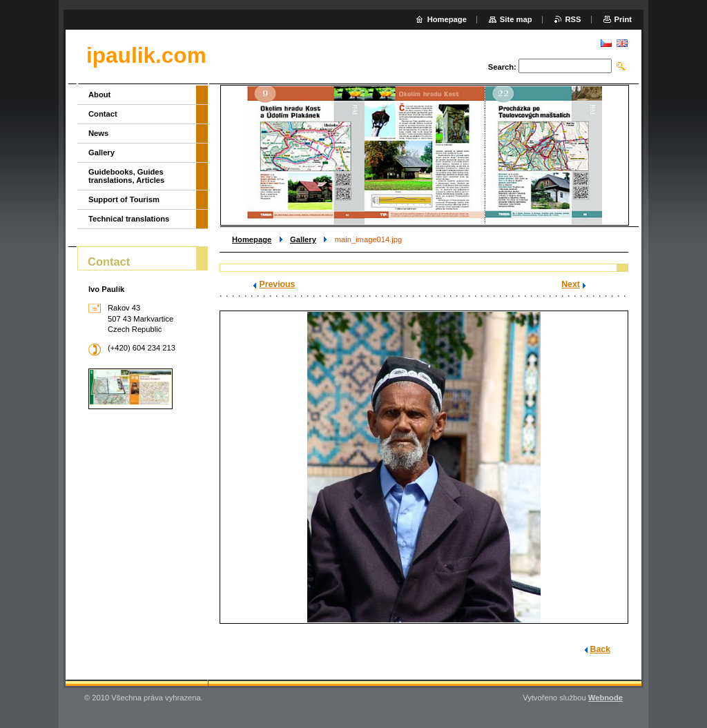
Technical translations (129, 219)
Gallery (303, 239)
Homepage (252, 239)
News (98, 133)
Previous (277, 284)
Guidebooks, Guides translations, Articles (126, 176)
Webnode (606, 698)
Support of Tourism (124, 199)
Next (571, 284)
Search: (502, 67)
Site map (516, 19)
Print (623, 19)
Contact (103, 114)
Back (600, 649)
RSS (573, 19)
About (99, 95)
